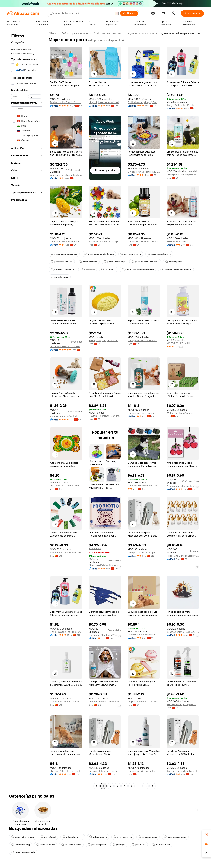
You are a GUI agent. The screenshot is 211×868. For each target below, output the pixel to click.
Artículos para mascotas (75, 33)
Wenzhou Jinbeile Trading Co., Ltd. (105, 241)
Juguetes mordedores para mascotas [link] (180, 33)
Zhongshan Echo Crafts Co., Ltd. (183, 486)
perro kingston (97, 845)
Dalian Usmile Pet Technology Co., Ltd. (66, 346)
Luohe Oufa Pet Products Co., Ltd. (66, 241)
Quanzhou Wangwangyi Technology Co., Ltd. (144, 486)
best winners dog (131, 254)
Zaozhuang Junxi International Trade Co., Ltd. (66, 553)
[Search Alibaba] (81, 13)
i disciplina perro (73, 837)
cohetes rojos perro (62, 269)
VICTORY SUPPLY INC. (179, 343)
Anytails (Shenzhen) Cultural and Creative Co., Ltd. (105, 416)
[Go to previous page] (96, 786)
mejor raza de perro (159, 254)
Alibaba (52, 33)
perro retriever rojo (23, 837)
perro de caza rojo (62, 262)
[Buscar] (129, 13)
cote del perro (60, 277)
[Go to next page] (153, 786)
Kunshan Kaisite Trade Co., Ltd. (183, 632)
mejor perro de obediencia (99, 254)
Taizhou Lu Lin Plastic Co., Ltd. (66, 102)
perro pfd (119, 845)
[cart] (164, 14)
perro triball (48, 837)
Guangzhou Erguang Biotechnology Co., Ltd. (183, 175)
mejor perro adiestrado (64, 254)
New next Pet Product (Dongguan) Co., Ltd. (66, 486)
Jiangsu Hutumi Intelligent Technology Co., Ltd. (144, 553)
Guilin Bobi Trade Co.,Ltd (180, 241)
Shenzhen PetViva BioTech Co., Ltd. (105, 565)
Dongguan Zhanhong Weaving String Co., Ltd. (105, 635)
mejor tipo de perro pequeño (138, 269)
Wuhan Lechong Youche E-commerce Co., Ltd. (183, 413)
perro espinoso (123, 837)
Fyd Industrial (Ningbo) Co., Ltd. (144, 102)
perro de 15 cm (46, 845)
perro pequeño (88, 262)
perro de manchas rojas (145, 262)
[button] (117, 13)
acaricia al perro (71, 845)
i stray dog (108, 269)
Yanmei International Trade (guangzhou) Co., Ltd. (66, 175)
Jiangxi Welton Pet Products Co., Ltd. (183, 105)
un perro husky (161, 845)
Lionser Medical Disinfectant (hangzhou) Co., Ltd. (105, 702)
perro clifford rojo (114, 262)
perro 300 (139, 845)
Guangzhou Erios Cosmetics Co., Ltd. (144, 413)
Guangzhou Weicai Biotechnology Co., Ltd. (144, 340)
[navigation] (27, 410)
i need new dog (21, 845)
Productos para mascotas (107, 33)
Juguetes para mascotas (140, 33)
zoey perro (88, 269)
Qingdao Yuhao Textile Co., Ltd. (144, 172)
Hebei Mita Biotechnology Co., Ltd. (183, 556)
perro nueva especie (23, 852)
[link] (206, 835)
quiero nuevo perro (175, 837)
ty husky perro (98, 837)
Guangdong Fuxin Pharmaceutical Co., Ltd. (144, 241)
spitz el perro (174, 262)
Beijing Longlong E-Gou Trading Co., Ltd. (105, 340)
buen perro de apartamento (176, 269)
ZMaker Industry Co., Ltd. (64, 416)
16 (146, 786)
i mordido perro (148, 837)
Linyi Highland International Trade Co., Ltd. (105, 102)
